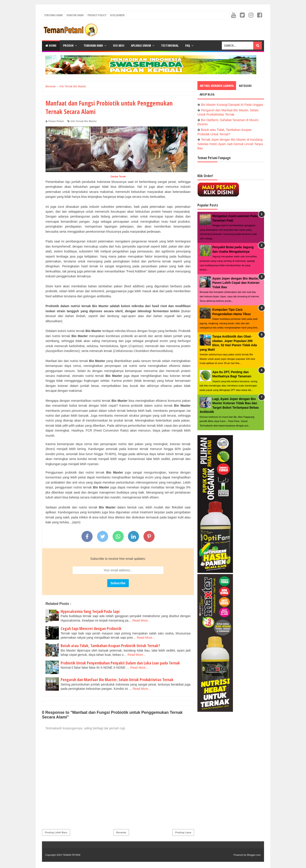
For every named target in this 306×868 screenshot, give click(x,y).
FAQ (188, 45)
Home (51, 45)
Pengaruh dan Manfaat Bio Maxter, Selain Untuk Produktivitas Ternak (117, 680)
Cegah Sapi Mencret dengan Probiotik (91, 628)
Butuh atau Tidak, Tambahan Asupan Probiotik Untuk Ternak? (110, 646)
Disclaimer (117, 15)
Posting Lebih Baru (56, 832)
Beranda (121, 832)
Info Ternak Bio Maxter (84, 121)
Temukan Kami (93, 45)
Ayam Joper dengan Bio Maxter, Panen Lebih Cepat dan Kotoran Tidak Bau (236, 283)
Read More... (141, 620)
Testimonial (170, 45)
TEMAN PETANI (71, 855)
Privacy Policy (97, 15)
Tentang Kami (53, 15)
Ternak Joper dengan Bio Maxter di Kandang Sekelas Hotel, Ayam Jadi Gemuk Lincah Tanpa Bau (230, 144)
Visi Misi (119, 45)
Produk (68, 45)
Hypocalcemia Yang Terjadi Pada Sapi (90, 611)
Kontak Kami (75, 15)
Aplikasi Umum (141, 45)
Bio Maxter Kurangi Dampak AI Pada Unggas (232, 105)
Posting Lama (183, 832)
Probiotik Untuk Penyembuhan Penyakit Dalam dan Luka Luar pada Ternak (120, 663)
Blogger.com (254, 855)
